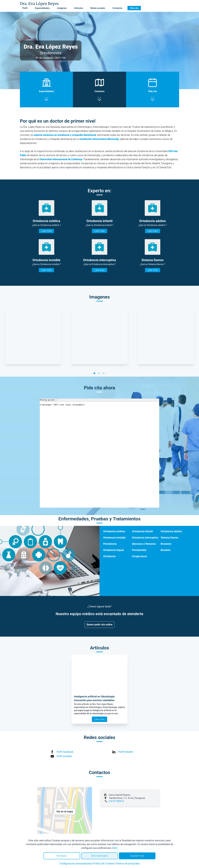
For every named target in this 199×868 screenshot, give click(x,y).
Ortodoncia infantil (142, 531)
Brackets (166, 550)
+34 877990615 (116, 801)
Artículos (79, 8)
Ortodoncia (109, 556)
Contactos (118, 8)
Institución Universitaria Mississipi (99, 139)
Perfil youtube (64, 756)
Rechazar (62, 856)
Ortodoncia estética (114, 531)
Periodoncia (110, 544)
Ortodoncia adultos (171, 531)
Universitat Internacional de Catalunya (61, 159)
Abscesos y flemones (144, 544)
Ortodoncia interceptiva (145, 538)
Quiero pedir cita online (100, 625)
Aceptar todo (137, 856)
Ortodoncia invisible (114, 538)
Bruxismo (166, 544)
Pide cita (134, 8)
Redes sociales (98, 8)
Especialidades (42, 8)
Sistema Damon (170, 538)
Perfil (25, 8)
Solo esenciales (100, 856)
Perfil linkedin (126, 752)
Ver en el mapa (65, 812)
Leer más (46, 231)
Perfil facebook (65, 752)
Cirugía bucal (139, 556)
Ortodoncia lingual (113, 550)
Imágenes (62, 8)
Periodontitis (139, 550)
